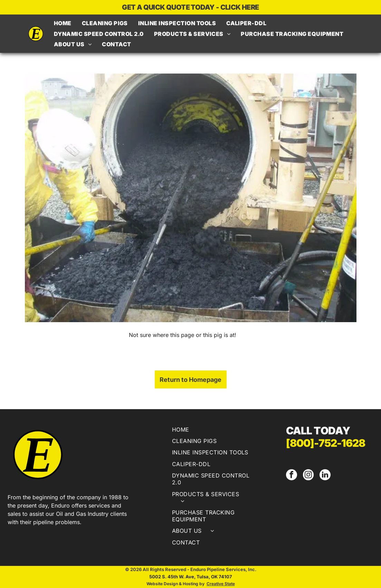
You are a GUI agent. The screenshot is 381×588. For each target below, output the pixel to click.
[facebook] (291, 475)
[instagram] (307, 475)
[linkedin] (324, 475)
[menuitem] (63, 23)
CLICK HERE (240, 7)
